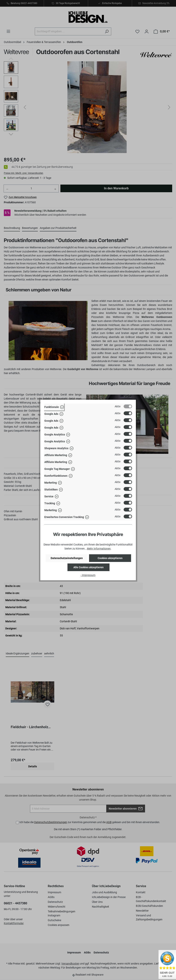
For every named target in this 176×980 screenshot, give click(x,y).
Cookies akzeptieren (110, 558)
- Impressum (88, 575)
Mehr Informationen (99, 549)
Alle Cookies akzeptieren (88, 567)
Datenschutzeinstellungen (67, 558)
